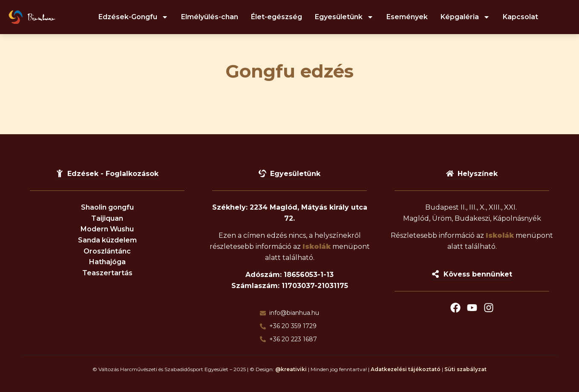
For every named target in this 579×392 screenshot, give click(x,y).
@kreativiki (291, 369)
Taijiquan (107, 218)
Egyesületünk (344, 17)
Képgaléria (465, 17)
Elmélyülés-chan (210, 17)
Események (407, 17)
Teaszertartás (107, 273)
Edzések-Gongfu (133, 17)
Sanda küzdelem (107, 240)
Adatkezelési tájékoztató (406, 369)
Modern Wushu (107, 229)
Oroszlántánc (107, 251)
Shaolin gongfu (107, 207)
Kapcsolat (520, 17)
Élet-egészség (277, 17)
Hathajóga (107, 262)
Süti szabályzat (465, 369)
